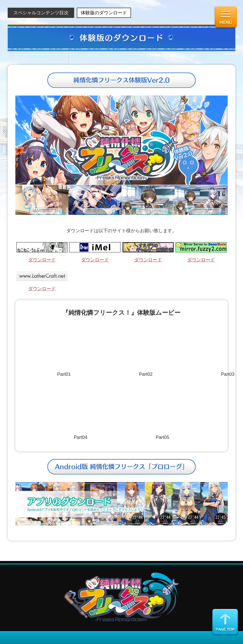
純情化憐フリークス (122, 597)
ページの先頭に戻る (225, 622)
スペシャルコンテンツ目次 (41, 13)
